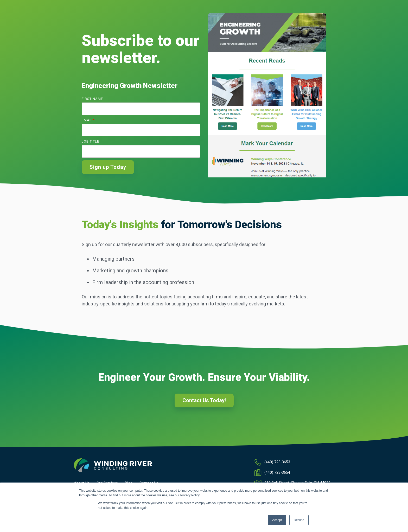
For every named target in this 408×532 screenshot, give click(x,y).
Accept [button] (277, 520)
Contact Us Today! (204, 400)
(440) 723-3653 (277, 462)
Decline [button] (299, 520)
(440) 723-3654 (277, 473)
